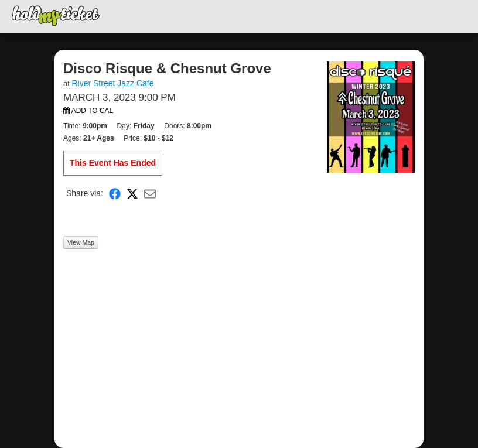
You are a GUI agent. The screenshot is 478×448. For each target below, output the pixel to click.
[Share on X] (132, 194)
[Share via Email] (150, 194)
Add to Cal (88, 111)
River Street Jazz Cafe (112, 83)
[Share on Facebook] (115, 194)
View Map (81, 242)
